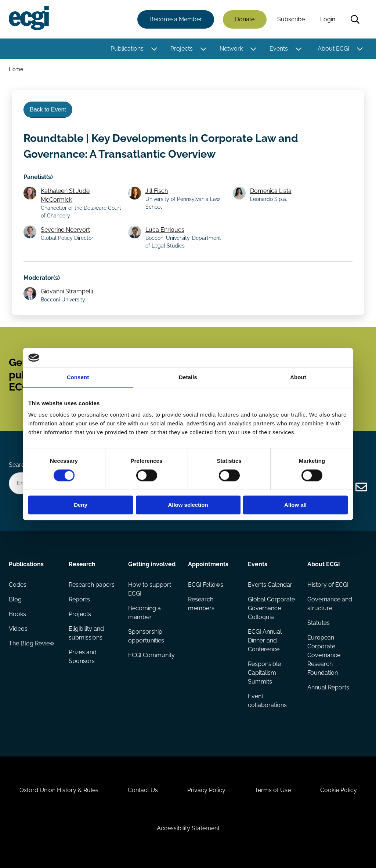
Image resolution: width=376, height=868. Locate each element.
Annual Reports (328, 687)
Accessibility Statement (188, 828)
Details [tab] (188, 377)
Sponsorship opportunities (146, 636)
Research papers (92, 585)
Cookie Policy (339, 790)
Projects (182, 49)
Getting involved (152, 564)
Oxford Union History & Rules (59, 790)
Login (328, 19)
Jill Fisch (157, 191)
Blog (15, 599)
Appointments (208, 564)
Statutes (319, 623)
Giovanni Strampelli (67, 291)
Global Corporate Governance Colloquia (271, 608)
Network (231, 49)
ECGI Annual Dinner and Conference (265, 640)
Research (82, 564)
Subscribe (291, 19)
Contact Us (143, 790)
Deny (81, 505)
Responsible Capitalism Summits (264, 673)
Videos (18, 629)
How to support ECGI (150, 589)
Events (279, 49)
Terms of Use (273, 790)
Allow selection (188, 505)
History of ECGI (328, 585)
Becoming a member (144, 613)
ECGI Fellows (206, 585)
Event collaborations (267, 701)
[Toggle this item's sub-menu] (154, 49)
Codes (18, 585)
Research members (201, 604)
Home (16, 69)
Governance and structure (330, 604)
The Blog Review (32, 643)
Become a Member (176, 19)
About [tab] (298, 377)
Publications (127, 49)
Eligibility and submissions (86, 633)
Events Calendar (270, 585)
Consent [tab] (78, 377)
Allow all (295, 505)
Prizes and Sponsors (83, 657)
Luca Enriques (165, 230)
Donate (245, 19)
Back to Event (48, 109)
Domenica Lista (271, 191)
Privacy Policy (206, 790)
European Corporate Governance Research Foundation (324, 655)
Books (17, 614)
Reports (79, 599)
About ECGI (333, 49)
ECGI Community (151, 655)
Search (355, 19)
